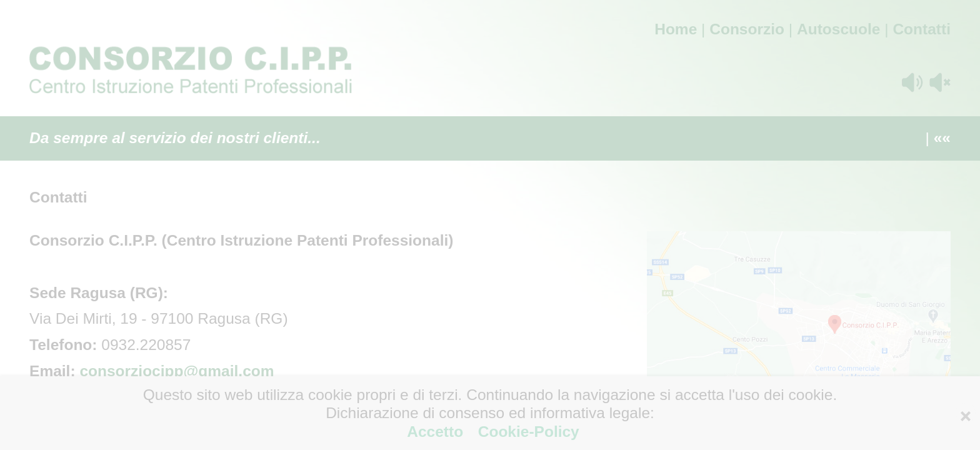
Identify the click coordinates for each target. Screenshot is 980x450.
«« (942, 138)
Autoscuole (838, 29)
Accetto (437, 432)
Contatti (922, 29)
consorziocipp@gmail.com (177, 371)
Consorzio (747, 29)
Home (676, 29)
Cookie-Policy (527, 432)
